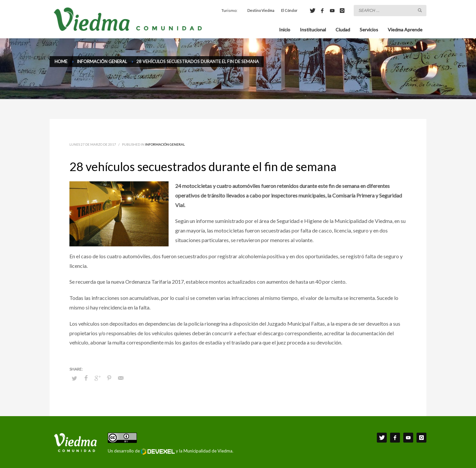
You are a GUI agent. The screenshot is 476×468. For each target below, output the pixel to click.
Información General (165, 144)
